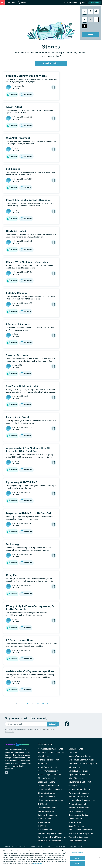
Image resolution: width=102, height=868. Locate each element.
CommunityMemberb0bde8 (23, 241)
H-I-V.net (42, 826)
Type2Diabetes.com (77, 841)
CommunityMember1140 (22, 396)
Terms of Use (10, 732)
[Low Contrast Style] (90, 20)
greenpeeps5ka (19, 86)
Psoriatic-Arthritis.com (79, 808)
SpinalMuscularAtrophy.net (81, 833)
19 (37, 703)
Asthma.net (43, 764)
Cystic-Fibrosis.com (47, 808)
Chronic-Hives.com (47, 797)
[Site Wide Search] (22, 3)
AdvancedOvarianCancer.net (51, 752)
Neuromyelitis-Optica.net (80, 782)
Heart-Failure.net (46, 819)
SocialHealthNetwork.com (80, 830)
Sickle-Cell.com (75, 819)
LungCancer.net (76, 749)
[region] (51, 858)
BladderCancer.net (46, 778)
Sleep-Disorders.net (77, 826)
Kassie (16, 334)
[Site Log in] (83, 3)
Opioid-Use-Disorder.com (80, 789)
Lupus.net (73, 752)
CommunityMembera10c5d (23, 585)
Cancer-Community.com (49, 786)
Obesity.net (73, 786)
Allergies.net (44, 756)
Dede (15, 210)
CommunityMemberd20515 (23, 427)
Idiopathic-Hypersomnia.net (51, 833)
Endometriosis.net (46, 811)
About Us (9, 847)
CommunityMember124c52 (23, 554)
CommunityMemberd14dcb (23, 523)
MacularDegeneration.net (80, 756)
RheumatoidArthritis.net (79, 815)
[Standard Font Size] (85, 11)
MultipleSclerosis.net (78, 771)
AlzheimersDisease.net (49, 760)
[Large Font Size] (90, 11)
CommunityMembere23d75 (23, 117)
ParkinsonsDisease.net (79, 793)
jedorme (16, 461)
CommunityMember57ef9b (23, 272)
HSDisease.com (45, 830)
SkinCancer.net (75, 822)
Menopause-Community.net (81, 760)
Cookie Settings (75, 847)
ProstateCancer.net (77, 804)
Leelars (16, 148)
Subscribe (95, 3)
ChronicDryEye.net (46, 793)
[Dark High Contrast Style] (85, 26)
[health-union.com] (17, 744)
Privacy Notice (48, 730)
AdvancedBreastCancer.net (50, 749)
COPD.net (42, 804)
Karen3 (16, 619)
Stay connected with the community (26, 718)
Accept (77, 864)
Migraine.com (75, 767)
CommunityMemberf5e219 (23, 179)
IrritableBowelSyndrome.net (51, 841)
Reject (77, 858)
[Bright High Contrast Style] (96, 20)
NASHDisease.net (76, 778)
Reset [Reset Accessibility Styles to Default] (90, 34)
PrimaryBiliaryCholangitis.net (82, 800)
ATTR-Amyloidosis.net (48, 771)
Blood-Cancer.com (46, 782)
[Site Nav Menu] (12, 3)
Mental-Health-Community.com (83, 764)
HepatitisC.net (45, 822)
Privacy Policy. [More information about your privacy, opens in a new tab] (38, 864)
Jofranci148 (18, 365)
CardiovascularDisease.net (50, 789)
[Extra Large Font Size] (96, 11)
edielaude (17, 681)
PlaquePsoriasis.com (78, 797)
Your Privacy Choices (56, 847)
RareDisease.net (76, 811)
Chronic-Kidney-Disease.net (51, 800)
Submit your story (51, 63)
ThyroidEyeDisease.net (79, 837)
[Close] (100, 858)
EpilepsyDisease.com (48, 815)
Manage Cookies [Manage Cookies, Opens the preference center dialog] (77, 853)
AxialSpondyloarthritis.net (50, 775)
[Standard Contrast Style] (85, 20)
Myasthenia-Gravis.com (79, 775)
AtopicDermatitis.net (47, 767)
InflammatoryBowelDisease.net (52, 837)
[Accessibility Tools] (70, 3)
